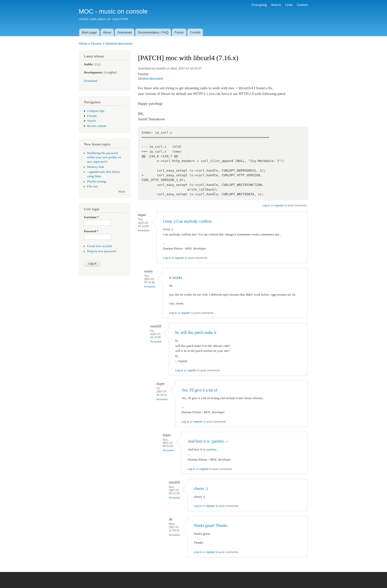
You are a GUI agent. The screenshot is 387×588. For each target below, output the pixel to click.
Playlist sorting (97, 181)
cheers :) (201, 489)
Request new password (102, 251)
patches (211, 449)
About (107, 32)
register (279, 205)
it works (176, 277)
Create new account (100, 246)
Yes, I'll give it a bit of (199, 390)
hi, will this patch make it (196, 332)
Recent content (97, 126)
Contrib (195, 32)
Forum (179, 32)
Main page (89, 32)
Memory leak (96, 167)
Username (91, 217)
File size (92, 186)
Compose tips (96, 111)
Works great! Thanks (211, 526)
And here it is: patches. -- (208, 441)
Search (276, 5)
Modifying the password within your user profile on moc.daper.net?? (104, 158)
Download (125, 32)
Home (83, 44)
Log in (266, 205)
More (122, 192)
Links (289, 5)
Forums (96, 44)
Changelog (259, 5)
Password (91, 231)
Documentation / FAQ (153, 32)
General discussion (119, 44)
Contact (302, 5)
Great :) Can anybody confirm (187, 221)
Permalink (144, 230)
